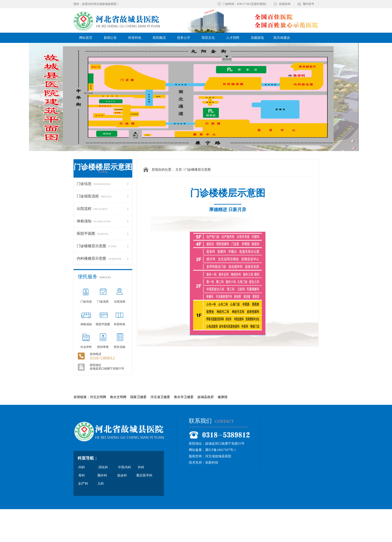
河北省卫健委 (160, 397)
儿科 (101, 484)
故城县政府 (206, 397)
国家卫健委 (138, 397)
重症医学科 (144, 475)
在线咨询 (285, 4)
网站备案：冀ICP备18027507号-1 (212, 450)
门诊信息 (103, 184)
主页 (179, 170)
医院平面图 (103, 234)
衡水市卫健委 (184, 397)
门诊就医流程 (103, 196)
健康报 (223, 397)
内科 (82, 467)
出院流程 (103, 209)
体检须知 (103, 221)
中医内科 (125, 467)
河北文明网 (98, 397)
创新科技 (212, 462)
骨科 (82, 475)
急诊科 (122, 475)
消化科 (103, 467)
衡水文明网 (118, 397)
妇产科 (83, 484)
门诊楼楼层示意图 (103, 246)
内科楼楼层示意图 (103, 258)
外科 (141, 467)
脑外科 (102, 475)
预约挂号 (308, 4)
